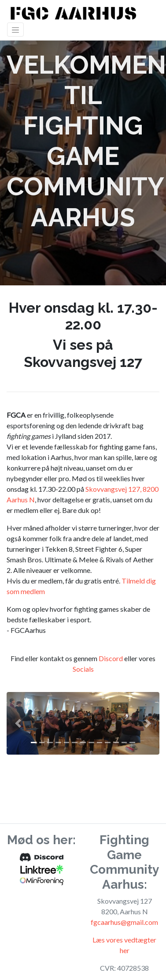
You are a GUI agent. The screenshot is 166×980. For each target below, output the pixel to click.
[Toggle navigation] (15, 30)
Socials (83, 669)
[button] (18, 723)
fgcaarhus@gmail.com (124, 922)
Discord (111, 658)
